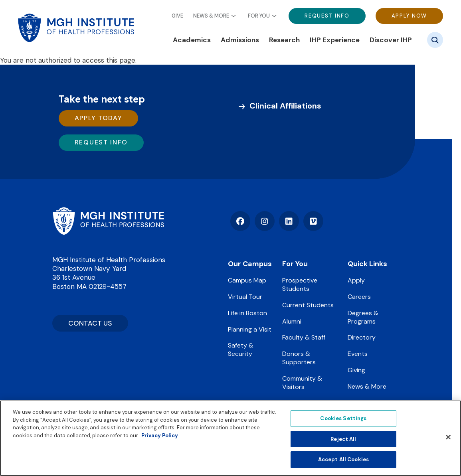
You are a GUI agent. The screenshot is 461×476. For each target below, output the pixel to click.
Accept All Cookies (343, 459)
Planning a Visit (250, 329)
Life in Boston (247, 313)
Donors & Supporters (299, 358)
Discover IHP (391, 40)
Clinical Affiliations (285, 106)
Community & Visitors (302, 383)
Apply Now (409, 16)
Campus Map (247, 280)
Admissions (240, 40)
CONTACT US (90, 323)
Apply (356, 280)
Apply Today (99, 118)
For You (259, 16)
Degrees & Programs (363, 317)
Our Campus (250, 264)
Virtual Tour (245, 297)
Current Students (308, 305)
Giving (356, 370)
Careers (359, 297)
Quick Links (367, 264)
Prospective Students (300, 284)
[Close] (448, 437)
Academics (192, 40)
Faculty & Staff (304, 337)
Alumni (292, 321)
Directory (362, 337)
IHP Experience (335, 40)
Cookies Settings (343, 418)
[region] (230, 438)
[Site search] (435, 40)
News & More (211, 16)
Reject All (343, 439)
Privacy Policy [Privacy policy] (160, 436)
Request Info (327, 16)
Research (284, 40)
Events (358, 354)
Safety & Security (241, 350)
